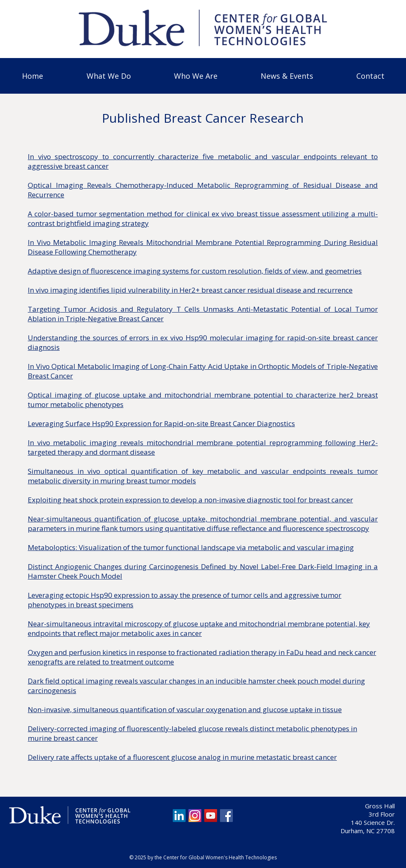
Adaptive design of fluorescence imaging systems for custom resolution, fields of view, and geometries (195, 271)
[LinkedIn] (179, 816)
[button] (109, 76)
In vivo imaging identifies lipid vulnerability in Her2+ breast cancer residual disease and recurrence (190, 290)
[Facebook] (226, 816)
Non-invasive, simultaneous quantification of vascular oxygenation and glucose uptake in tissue (185, 709)
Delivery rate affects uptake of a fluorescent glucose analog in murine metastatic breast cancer (182, 757)
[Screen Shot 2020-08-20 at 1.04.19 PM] (195, 816)
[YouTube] (211, 816)
